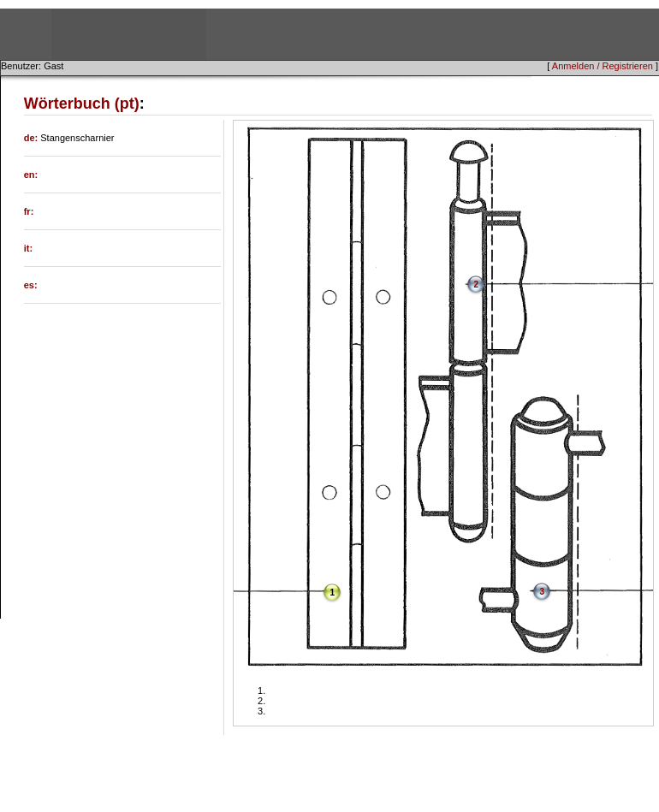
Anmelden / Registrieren (603, 66)
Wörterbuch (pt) (82, 104)
